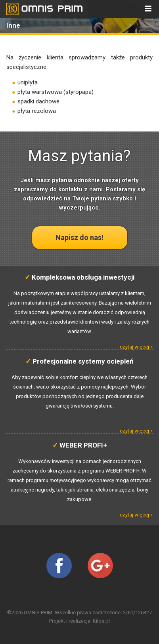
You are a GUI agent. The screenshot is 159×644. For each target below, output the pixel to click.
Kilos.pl (101, 621)
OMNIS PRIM (38, 613)
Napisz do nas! (79, 237)
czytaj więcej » (136, 347)
